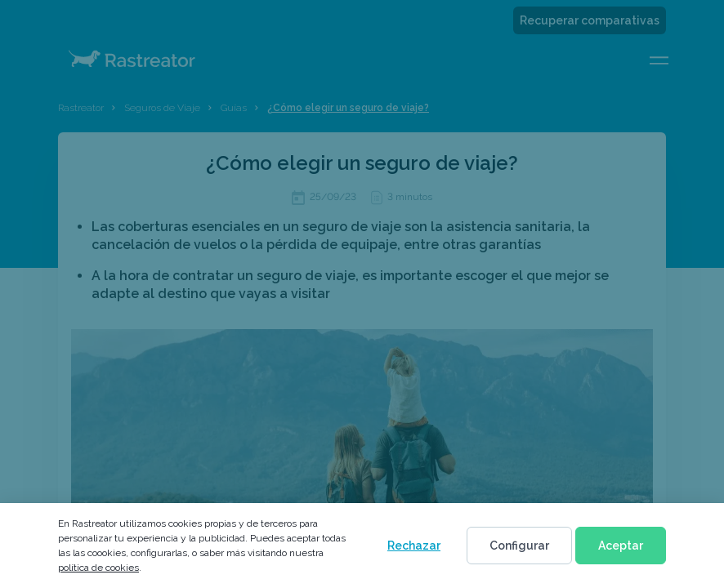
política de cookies (98, 568)
